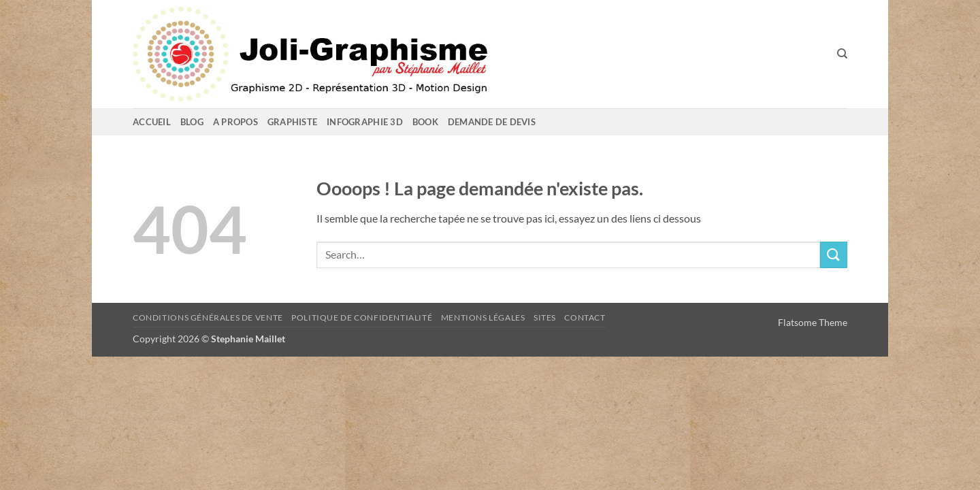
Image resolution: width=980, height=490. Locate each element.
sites (545, 317)
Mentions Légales (483, 317)
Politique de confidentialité (362, 317)
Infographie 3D (365, 122)
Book (425, 122)
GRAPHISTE (292, 122)
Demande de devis (492, 122)
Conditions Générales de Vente (208, 317)
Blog (192, 122)
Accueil (152, 122)
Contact (585, 317)
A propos (235, 122)
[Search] (842, 54)
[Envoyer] (834, 255)
